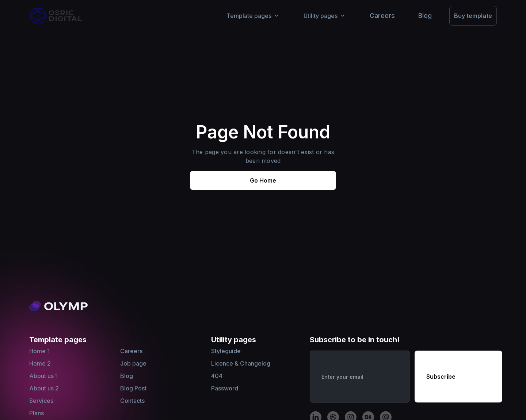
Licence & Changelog (241, 363)
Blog (127, 376)
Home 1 (39, 351)
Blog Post (133, 388)
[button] (253, 16)
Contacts (132, 401)
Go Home (263, 180)
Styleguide (226, 351)
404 (217, 376)
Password (225, 388)
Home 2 (40, 363)
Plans (37, 413)
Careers (131, 351)
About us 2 (44, 388)
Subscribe (441, 377)
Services (41, 401)
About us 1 (43, 376)
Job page (133, 363)
